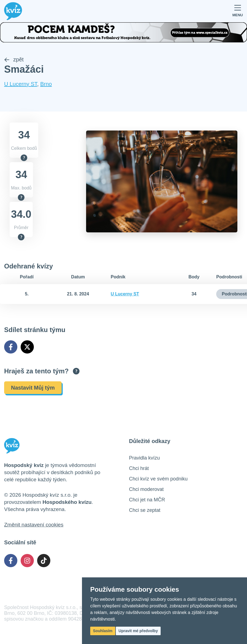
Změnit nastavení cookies (34, 525)
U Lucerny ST (21, 84)
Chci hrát (139, 468)
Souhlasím (103, 631)
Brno (46, 84)
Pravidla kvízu (144, 458)
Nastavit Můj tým (33, 388)
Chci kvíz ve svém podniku (158, 479)
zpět (14, 59)
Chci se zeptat (145, 510)
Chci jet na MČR (147, 500)
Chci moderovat (146, 489)
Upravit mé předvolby (138, 631)
